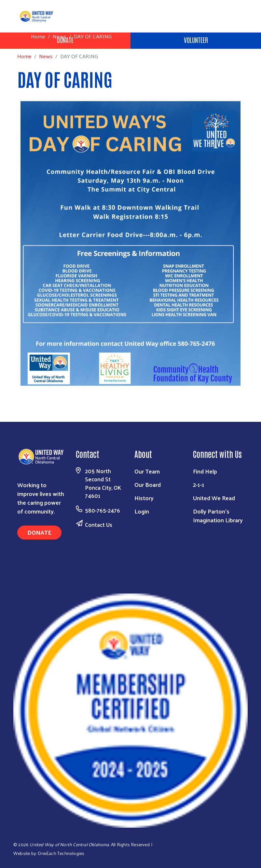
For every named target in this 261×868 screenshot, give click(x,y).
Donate (39, 532)
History (144, 498)
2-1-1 (199, 484)
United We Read (214, 498)
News (60, 36)
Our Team (147, 471)
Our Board (148, 484)
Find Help (205, 471)
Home (38, 36)
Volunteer (196, 40)
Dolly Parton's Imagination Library (218, 515)
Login (142, 511)
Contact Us (99, 525)
